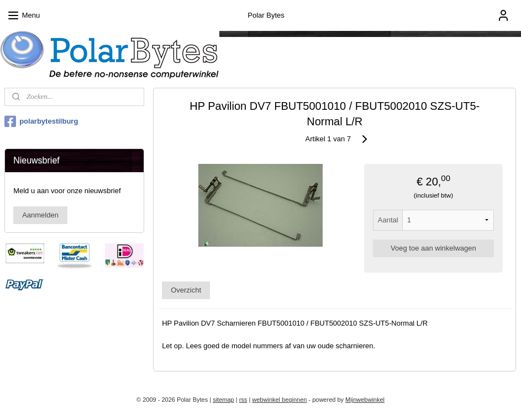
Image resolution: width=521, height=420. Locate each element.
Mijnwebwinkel (365, 400)
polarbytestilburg (41, 121)
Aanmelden (40, 215)
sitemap (223, 400)
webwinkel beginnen (279, 400)
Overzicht (186, 290)
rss (243, 400)
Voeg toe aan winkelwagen (434, 248)
